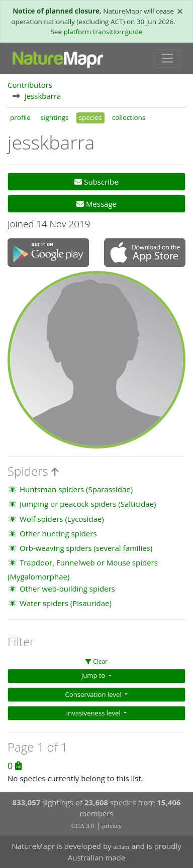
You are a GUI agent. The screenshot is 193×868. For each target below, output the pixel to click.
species (90, 117)
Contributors (30, 85)
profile (20, 117)
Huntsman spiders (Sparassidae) (76, 489)
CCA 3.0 (83, 826)
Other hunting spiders (58, 533)
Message (96, 204)
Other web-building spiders (67, 589)
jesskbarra (43, 96)
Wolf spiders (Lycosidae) (62, 519)
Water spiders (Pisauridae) (66, 603)
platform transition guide (103, 32)
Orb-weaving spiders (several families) (86, 548)
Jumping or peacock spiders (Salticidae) (88, 504)
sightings (55, 117)
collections (129, 117)
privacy (112, 826)
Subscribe (96, 182)
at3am (122, 847)
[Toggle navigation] (167, 59)
